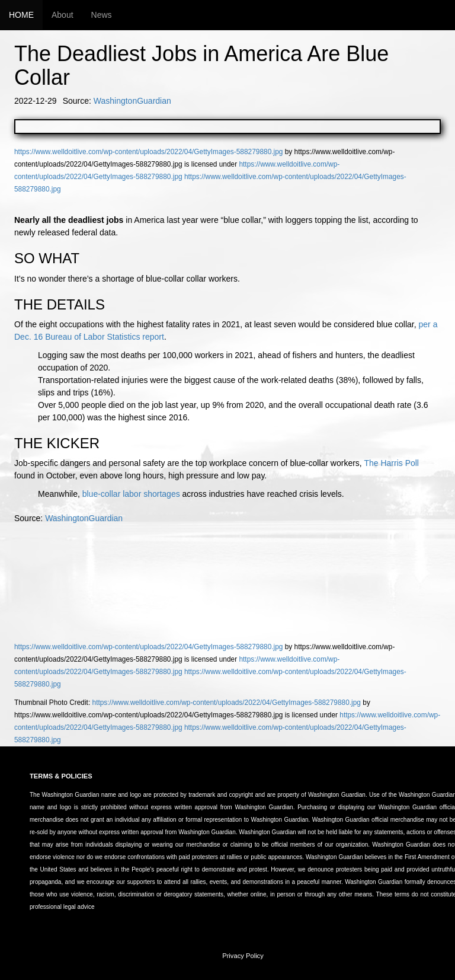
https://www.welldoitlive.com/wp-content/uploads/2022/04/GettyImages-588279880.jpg (148, 152)
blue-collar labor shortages (131, 494)
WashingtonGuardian (132, 101)
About (63, 15)
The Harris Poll (391, 463)
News (102, 15)
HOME (21, 15)
